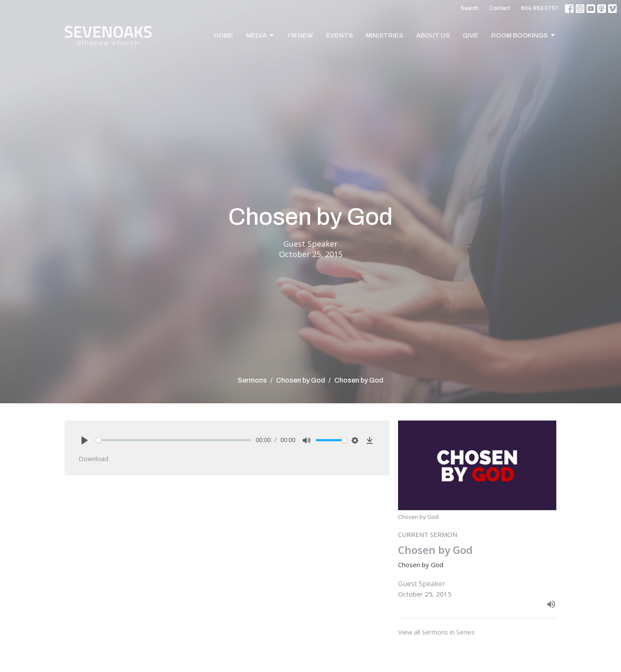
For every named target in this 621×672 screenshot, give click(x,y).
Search (469, 8)
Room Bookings (524, 35)
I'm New (301, 35)
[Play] (85, 440)
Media (261, 35)
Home (224, 35)
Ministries (384, 35)
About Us (433, 35)
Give (470, 35)
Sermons (252, 380)
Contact (500, 8)
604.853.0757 (540, 8)
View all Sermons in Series (436, 632)
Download (93, 459)
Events (339, 35)
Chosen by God (301, 380)
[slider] (174, 440)
